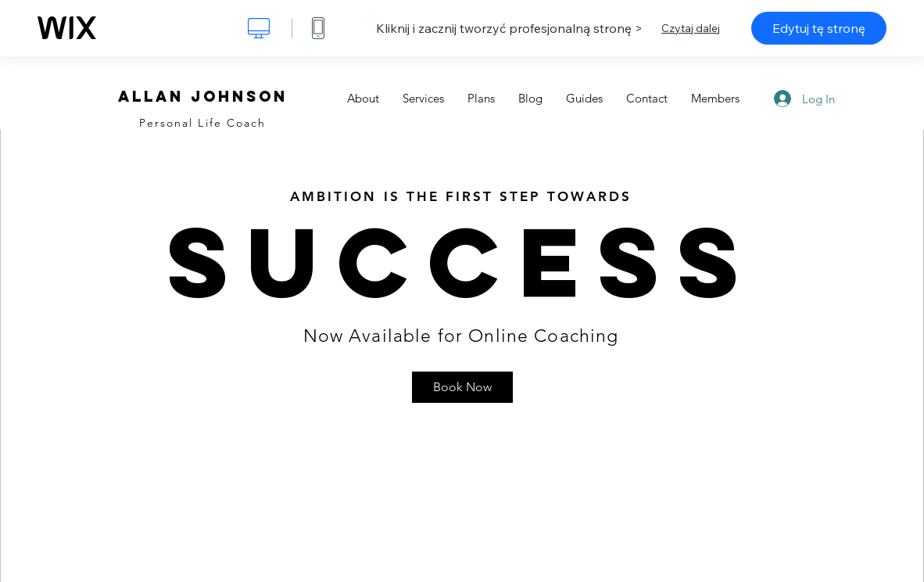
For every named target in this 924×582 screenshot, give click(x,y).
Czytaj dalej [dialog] (691, 28)
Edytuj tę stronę (819, 28)
